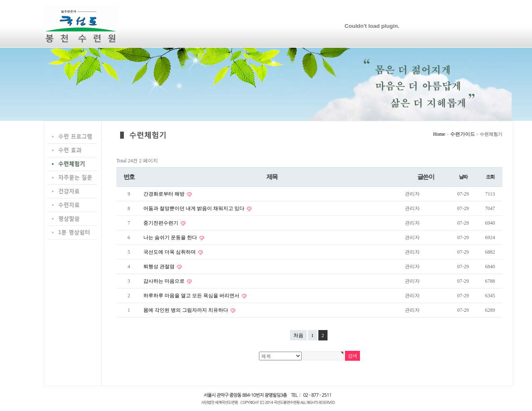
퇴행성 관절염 (160, 267)
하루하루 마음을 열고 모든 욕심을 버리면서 (192, 296)
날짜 (463, 177)
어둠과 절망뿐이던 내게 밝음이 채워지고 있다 (195, 208)
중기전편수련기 (161, 223)
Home (439, 134)
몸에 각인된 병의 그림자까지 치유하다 (186, 310)
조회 (490, 177)
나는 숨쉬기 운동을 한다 (171, 237)
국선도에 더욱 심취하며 (170, 252)
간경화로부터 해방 (165, 194)
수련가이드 (463, 134)
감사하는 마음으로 (165, 281)
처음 (298, 335)
